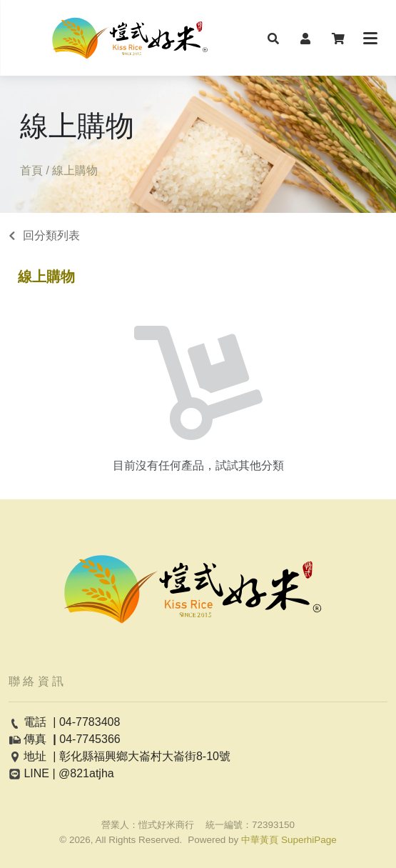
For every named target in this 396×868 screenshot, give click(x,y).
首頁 (31, 170)
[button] (273, 38)
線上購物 (46, 276)
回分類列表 (51, 235)
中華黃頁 (260, 840)
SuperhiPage (309, 840)
